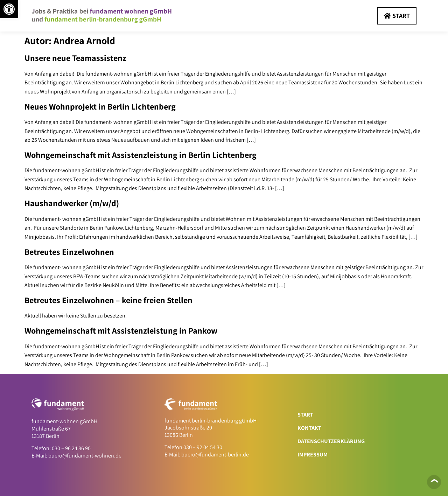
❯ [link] (434, 481)
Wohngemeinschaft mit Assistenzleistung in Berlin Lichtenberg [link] (141, 155)
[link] (9, 9)
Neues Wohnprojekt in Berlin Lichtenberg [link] (100, 106)
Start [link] (305, 415)
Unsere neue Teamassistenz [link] (75, 58)
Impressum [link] (313, 455)
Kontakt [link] (309, 428)
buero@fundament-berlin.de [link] (215, 455)
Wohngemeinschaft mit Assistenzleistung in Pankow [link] (121, 330)
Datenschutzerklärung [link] (331, 441)
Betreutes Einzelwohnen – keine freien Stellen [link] (108, 300)
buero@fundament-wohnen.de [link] (85, 456)
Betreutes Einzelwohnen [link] (69, 252)
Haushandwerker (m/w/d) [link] (72, 203)
